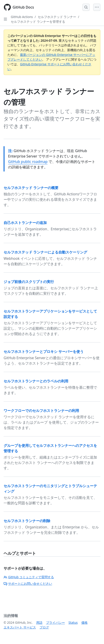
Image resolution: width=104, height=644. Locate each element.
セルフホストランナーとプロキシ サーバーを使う (44, 352)
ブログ (44, 627)
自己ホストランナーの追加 (25, 223)
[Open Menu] (97, 7)
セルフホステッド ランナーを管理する (38, 22)
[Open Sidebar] (5, 19)
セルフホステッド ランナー (57, 17)
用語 (39, 622)
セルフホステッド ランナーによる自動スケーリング (45, 252)
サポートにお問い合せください (28, 583)
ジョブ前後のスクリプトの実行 (29, 282)
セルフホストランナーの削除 (27, 521)
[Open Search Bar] (86, 7)
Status (73, 622)
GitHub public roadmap (28, 162)
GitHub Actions (22, 17)
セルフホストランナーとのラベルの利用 (36, 381)
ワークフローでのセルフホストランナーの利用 (41, 411)
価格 (84, 622)
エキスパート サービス (20, 627)
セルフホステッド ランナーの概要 (31, 188)
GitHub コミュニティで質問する (29, 577)
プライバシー (55, 622)
